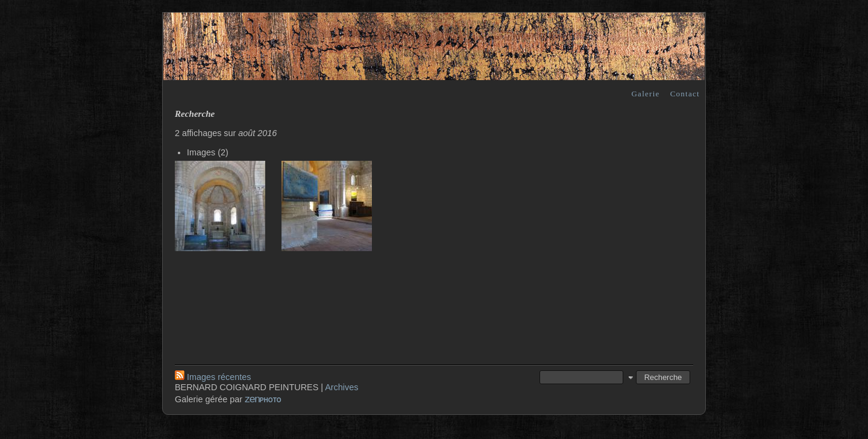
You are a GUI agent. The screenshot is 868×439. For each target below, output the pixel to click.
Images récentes (213, 377)
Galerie (645, 94)
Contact (685, 94)
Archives (341, 387)
